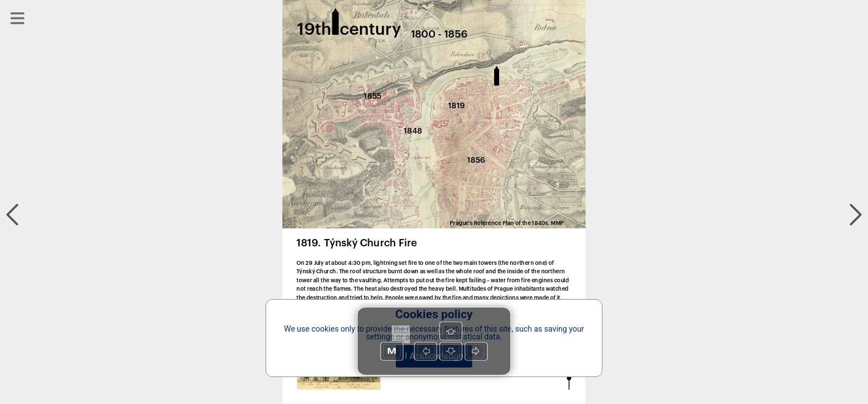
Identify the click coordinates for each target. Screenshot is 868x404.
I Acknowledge (434, 356)
